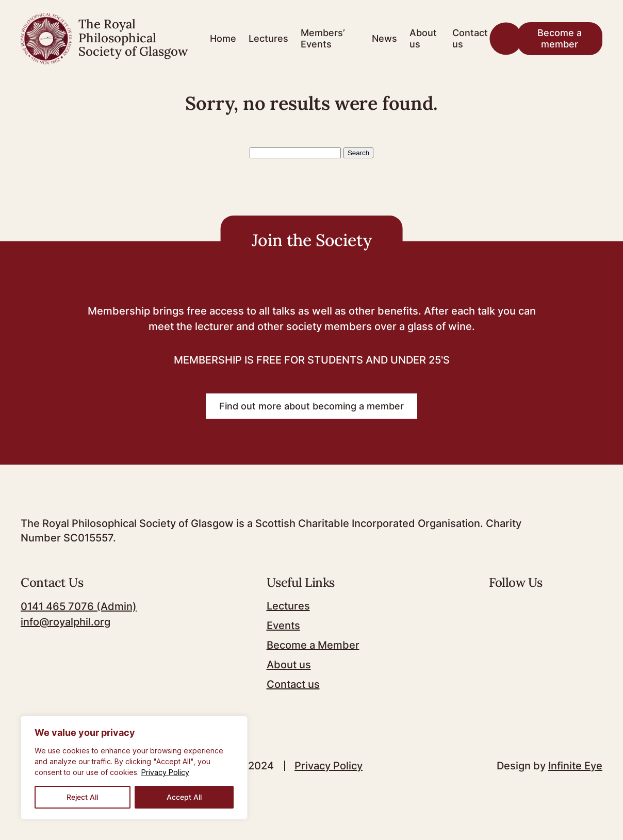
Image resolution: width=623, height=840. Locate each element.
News (384, 38)
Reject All (82, 797)
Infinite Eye (575, 766)
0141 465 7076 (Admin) (79, 606)
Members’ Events (323, 38)
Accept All (184, 797)
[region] (134, 768)
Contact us (470, 38)
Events (283, 625)
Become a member (560, 38)
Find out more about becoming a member (311, 406)
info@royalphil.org (65, 622)
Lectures (268, 38)
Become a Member (313, 645)
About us (423, 38)
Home (223, 38)
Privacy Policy (165, 772)
